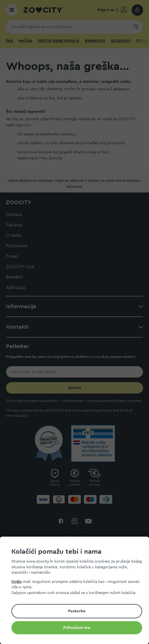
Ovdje (17, 582)
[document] (77, 591)
